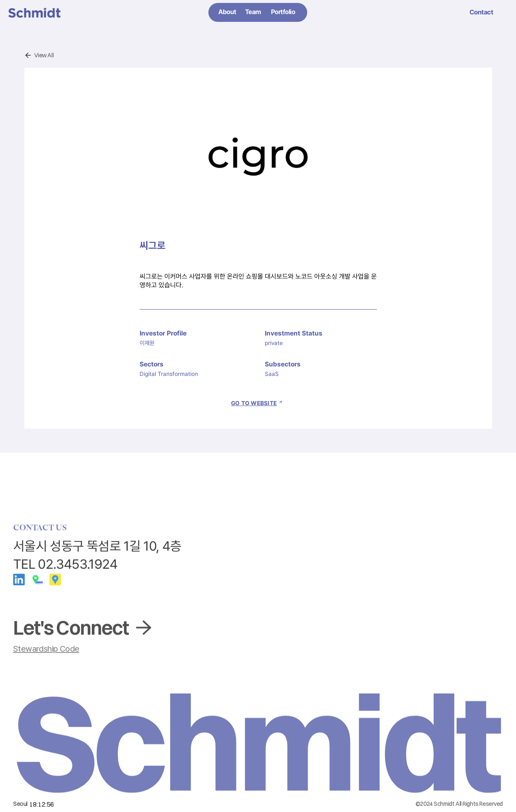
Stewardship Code (46, 649)
